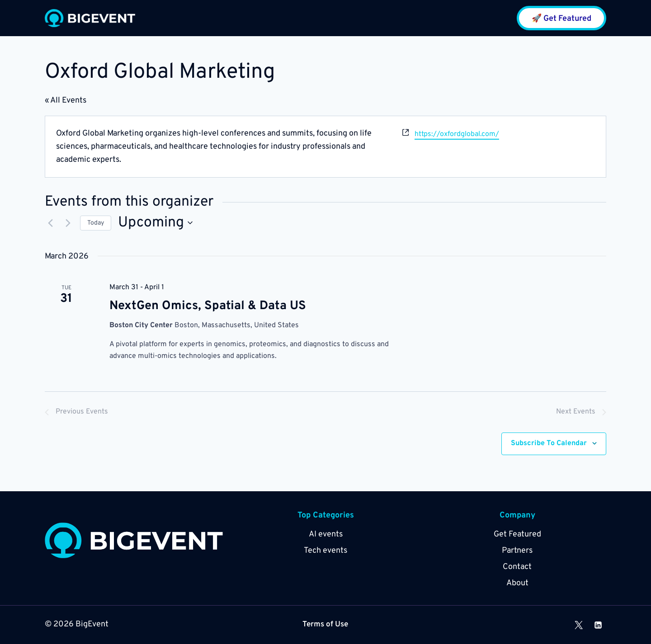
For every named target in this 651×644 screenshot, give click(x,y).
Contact (517, 567)
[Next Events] (68, 223)
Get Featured (517, 534)
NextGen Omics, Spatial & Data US (208, 306)
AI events (326, 534)
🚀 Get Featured (561, 19)
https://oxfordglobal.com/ (457, 134)
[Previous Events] (50, 223)
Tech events (325, 551)
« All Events (66, 101)
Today (96, 223)
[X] (579, 625)
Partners (517, 551)
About (517, 583)
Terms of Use (325, 625)
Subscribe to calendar (549, 443)
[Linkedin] (598, 625)
